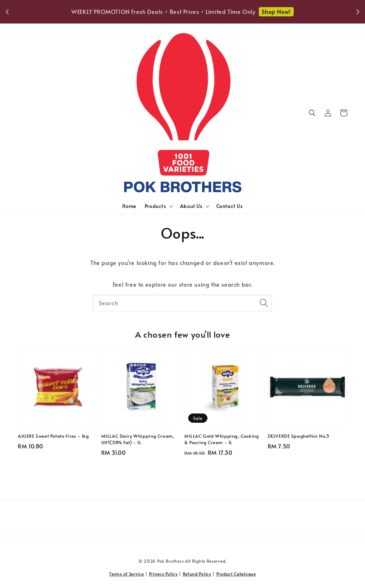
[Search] (264, 303)
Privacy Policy (163, 574)
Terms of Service (126, 574)
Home (129, 206)
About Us (191, 206)
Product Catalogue (236, 574)
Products (155, 206)
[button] (312, 113)
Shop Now (297, 11)
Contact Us (230, 206)
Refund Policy (197, 574)
